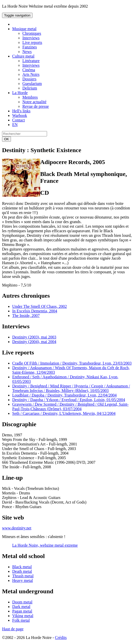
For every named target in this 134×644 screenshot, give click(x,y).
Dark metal (21, 607)
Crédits (61, 638)
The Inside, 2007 (26, 316)
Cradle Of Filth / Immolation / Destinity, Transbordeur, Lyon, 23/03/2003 (72, 363)
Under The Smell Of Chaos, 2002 (40, 306)
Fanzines (30, 47)
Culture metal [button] (23, 56)
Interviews (31, 38)
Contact (19, 120)
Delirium (30, 88)
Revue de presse (36, 106)
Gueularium (32, 84)
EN (15, 125)
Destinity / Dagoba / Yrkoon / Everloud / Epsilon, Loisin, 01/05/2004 (69, 400)
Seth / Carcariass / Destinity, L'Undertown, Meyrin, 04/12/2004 (64, 413)
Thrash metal (23, 576)
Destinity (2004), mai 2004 (34, 342)
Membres (30, 97)
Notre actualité (34, 102)
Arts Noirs (31, 74)
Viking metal (23, 616)
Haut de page (13, 629)
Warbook (20, 115)
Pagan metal (22, 611)
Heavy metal (23, 580)
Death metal (22, 571)
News (27, 52)
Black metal (22, 567)
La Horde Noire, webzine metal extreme (45, 545)
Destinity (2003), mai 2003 (34, 337)
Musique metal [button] (24, 29)
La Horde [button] (20, 93)
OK (6, 139)
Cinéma (29, 70)
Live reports (32, 42)
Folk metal (21, 620)
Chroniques (32, 33)
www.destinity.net (17, 528)
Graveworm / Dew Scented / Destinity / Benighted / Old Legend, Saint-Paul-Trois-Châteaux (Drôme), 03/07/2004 (70, 407)
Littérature (31, 61)
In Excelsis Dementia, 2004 (35, 311)
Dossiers (29, 79)
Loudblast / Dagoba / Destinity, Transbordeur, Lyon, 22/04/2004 (64, 395)
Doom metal (22, 602)
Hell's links (21, 111)
